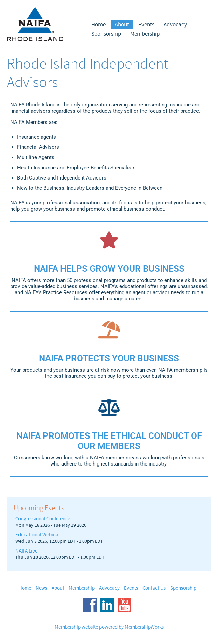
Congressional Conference (43, 519)
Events (146, 25)
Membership (145, 34)
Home (98, 25)
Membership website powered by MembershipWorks (109, 627)
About (122, 25)
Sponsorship (106, 34)
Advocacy (175, 25)
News (41, 588)
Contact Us (154, 588)
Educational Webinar (38, 535)
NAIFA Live (26, 551)
